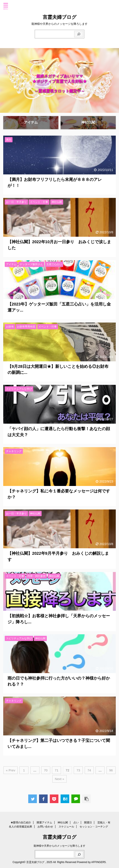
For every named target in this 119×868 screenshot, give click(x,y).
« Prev (10, 770)
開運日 (88, 823)
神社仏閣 (63, 823)
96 (111, 770)
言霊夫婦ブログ (60, 17)
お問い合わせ (45, 827)
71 (57, 770)
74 (89, 770)
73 (78, 770)
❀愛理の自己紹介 (21, 823)
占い (76, 823)
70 (46, 770)
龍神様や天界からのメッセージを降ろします (60, 846)
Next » (59, 779)
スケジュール (66, 827)
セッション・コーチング (94, 827)
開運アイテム (44, 823)
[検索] (79, 34)
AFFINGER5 (98, 862)
